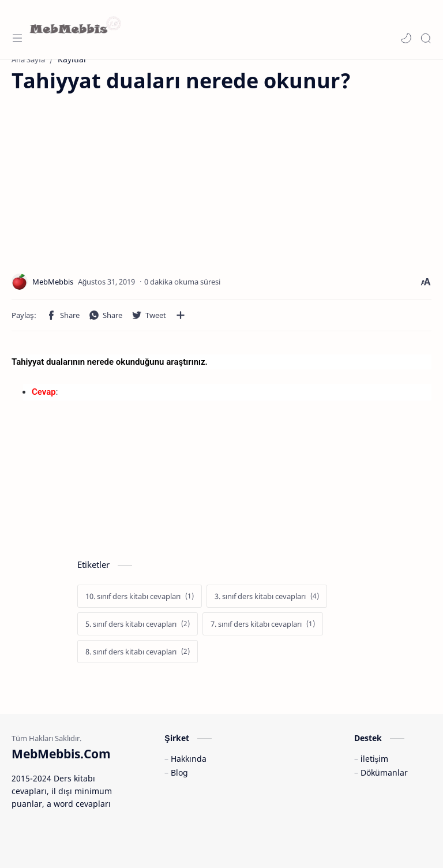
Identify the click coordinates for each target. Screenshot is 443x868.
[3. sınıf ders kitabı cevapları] (267, 596)
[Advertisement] (108, 175)
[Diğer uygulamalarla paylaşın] (181, 315)
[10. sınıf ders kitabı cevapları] (140, 596)
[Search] (426, 38)
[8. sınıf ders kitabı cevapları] (138, 652)
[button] (406, 38)
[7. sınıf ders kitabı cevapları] (263, 624)
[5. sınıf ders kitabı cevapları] (138, 624)
